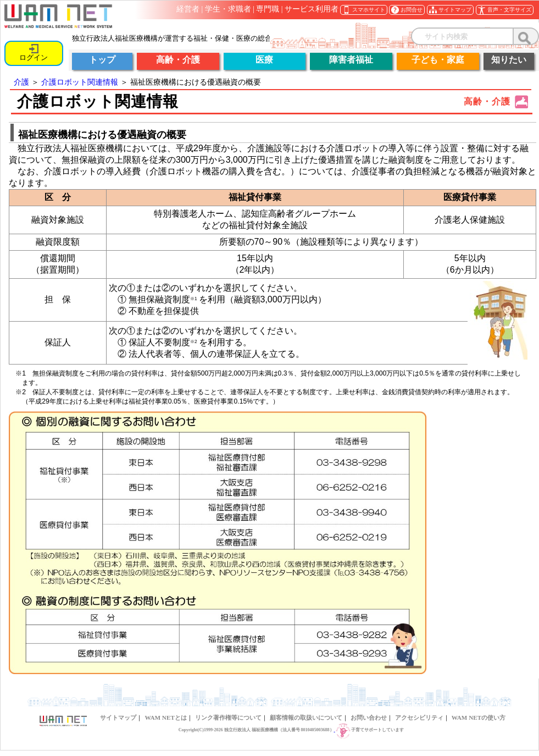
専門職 (268, 9)
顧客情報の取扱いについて (306, 718)
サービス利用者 (312, 9)
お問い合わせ (369, 718)
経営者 (188, 9)
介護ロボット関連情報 (80, 82)
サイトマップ (118, 718)
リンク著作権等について (228, 718)
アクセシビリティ (419, 718)
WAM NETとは (165, 718)
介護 (21, 82)
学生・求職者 (228, 9)
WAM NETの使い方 (479, 718)
